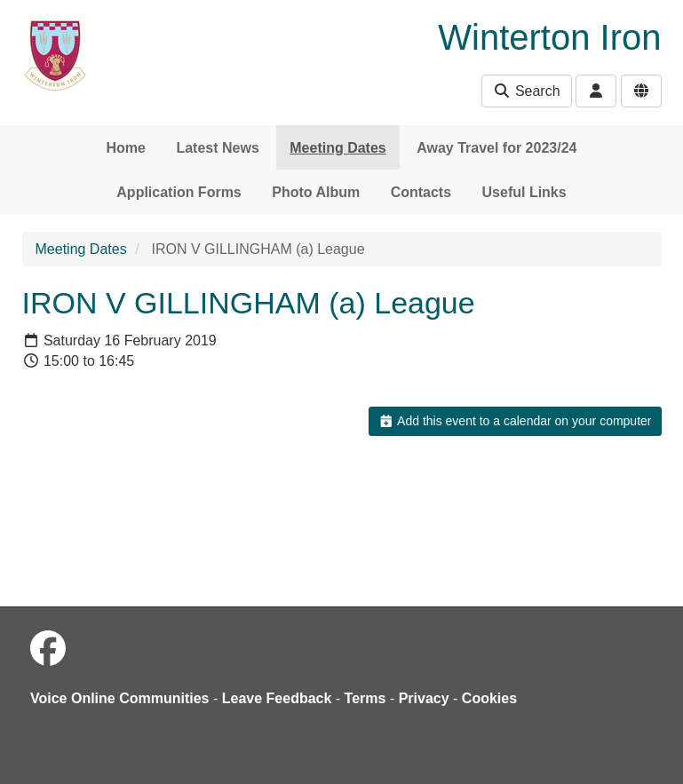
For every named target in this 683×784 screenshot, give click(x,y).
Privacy (424, 698)
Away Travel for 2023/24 (496, 148)
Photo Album (316, 192)
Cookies (489, 698)
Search (526, 91)
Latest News (217, 148)
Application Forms (179, 192)
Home (126, 148)
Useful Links (524, 192)
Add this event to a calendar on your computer (515, 421)
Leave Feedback (277, 698)
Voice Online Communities (120, 698)
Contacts (421, 192)
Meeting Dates (338, 148)
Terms (365, 698)
